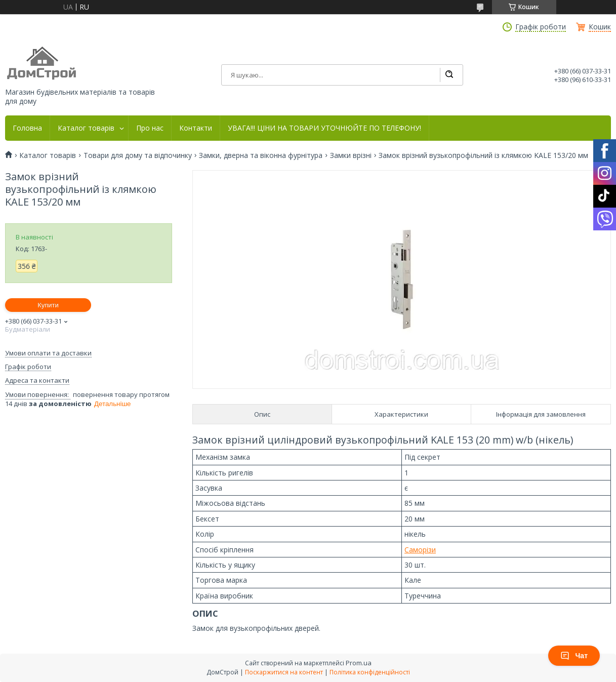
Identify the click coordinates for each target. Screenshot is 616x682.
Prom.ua (359, 663)
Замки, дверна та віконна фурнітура (261, 155)
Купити (48, 305)
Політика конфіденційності (370, 672)
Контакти (196, 128)
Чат (574, 656)
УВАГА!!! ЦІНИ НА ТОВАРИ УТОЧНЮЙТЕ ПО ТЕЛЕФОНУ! (324, 128)
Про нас (150, 128)
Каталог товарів (86, 128)
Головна (27, 128)
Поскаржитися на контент (284, 672)
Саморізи (420, 550)
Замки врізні (351, 155)
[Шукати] (449, 75)
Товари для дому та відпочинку (138, 155)
